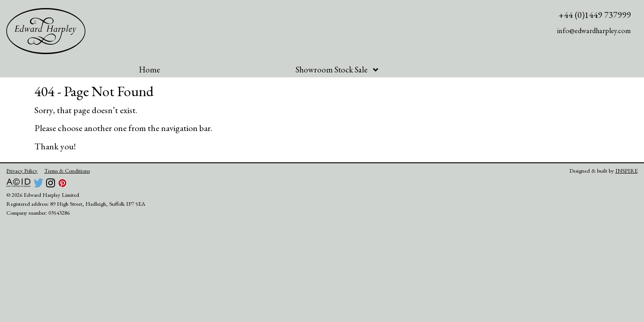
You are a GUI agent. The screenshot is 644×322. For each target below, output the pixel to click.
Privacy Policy (22, 171)
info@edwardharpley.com (594, 31)
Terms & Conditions (67, 171)
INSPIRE (627, 171)
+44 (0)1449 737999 (595, 15)
